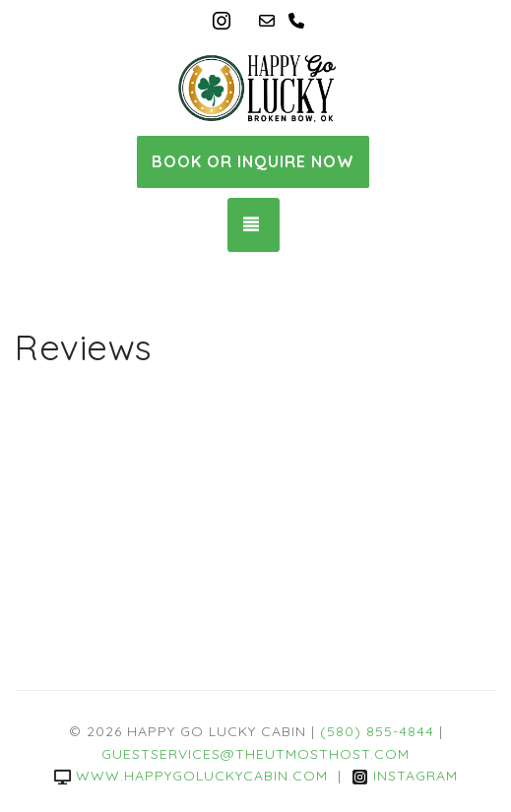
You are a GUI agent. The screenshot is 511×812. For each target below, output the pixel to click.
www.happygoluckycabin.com (191, 776)
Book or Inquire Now (253, 161)
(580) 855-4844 (377, 731)
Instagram (405, 776)
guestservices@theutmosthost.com (255, 754)
